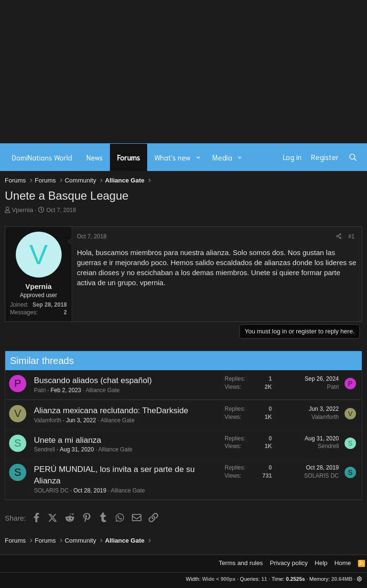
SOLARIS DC (48, 491)
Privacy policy (289, 563)
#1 (351, 236)
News (95, 157)
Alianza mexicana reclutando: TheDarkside (107, 411)
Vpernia (23, 210)
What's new (173, 157)
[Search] (353, 157)
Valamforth (44, 420)
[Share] (339, 237)
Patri (36, 390)
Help (321, 563)
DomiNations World (42, 157)
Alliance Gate (99, 390)
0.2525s (295, 579)
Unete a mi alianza (64, 440)
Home (343, 563)
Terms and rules (241, 563)
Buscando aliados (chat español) (89, 380)
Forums (129, 157)
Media (222, 157)
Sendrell (41, 449)
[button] (198, 157)
